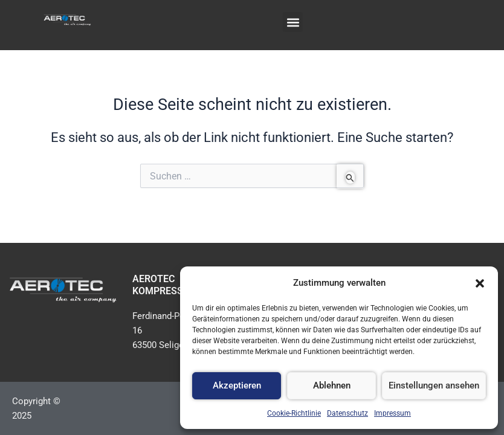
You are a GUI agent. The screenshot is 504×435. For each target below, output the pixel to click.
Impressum (393, 413)
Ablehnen (332, 385)
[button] (480, 283)
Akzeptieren (237, 385)
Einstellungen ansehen (434, 385)
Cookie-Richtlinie (294, 413)
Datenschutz (347, 413)
